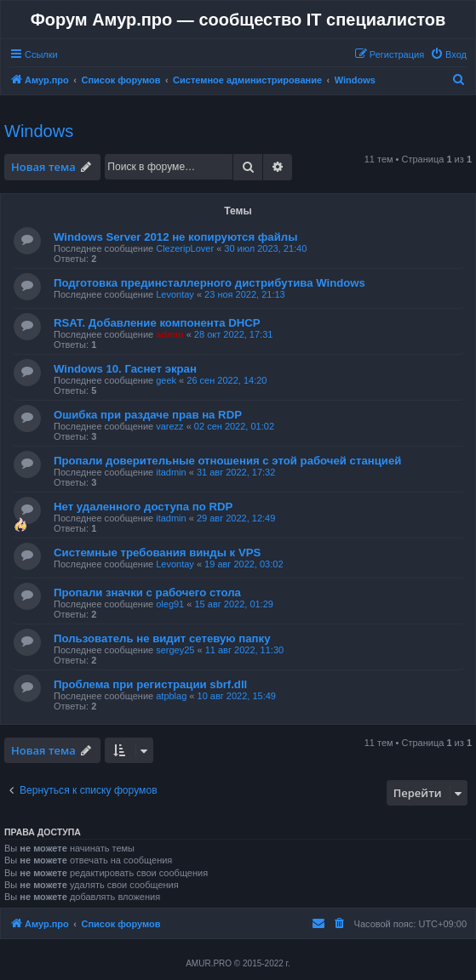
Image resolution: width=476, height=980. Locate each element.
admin (169, 334)
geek (166, 380)
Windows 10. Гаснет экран (125, 369)
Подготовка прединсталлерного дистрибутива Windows (209, 283)
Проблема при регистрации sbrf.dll (150, 684)
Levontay (175, 294)
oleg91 (170, 604)
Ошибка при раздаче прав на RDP (148, 415)
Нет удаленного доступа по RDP (143, 507)
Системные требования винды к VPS (157, 553)
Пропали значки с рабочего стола (147, 593)
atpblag (171, 696)
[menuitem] (448, 54)
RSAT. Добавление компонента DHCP (157, 323)
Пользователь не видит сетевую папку (162, 638)
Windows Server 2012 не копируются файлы (175, 237)
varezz (169, 426)
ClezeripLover (185, 248)
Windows (39, 131)
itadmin (171, 472)
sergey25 (175, 650)
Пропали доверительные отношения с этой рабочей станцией (227, 461)
